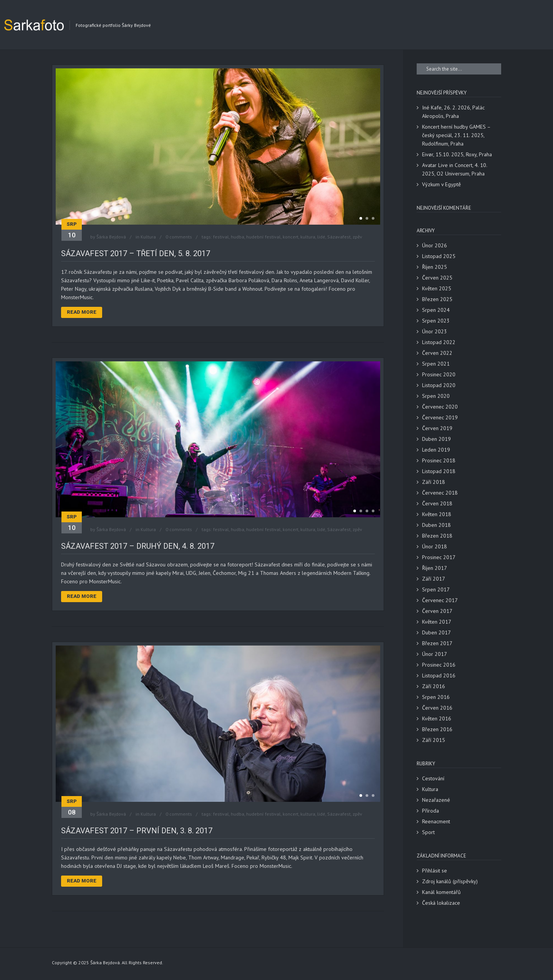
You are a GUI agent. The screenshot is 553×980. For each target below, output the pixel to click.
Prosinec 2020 (439, 374)
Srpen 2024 (436, 310)
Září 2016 (434, 686)
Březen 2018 (437, 536)
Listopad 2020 (439, 385)
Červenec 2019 (440, 417)
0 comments (179, 237)
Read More (82, 312)
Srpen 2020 (436, 396)
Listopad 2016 (439, 675)
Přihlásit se (435, 871)
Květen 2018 (437, 514)
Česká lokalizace (441, 903)
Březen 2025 (437, 299)
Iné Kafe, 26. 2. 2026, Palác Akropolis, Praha (453, 112)
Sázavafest (339, 237)
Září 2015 (434, 740)
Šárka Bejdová (111, 237)
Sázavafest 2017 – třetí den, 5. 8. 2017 (136, 253)
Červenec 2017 (440, 600)
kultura (308, 237)
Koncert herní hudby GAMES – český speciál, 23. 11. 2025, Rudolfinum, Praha (456, 135)
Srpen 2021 (436, 364)
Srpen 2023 (436, 321)
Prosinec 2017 (439, 557)
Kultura (148, 237)
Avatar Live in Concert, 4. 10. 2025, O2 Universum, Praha (454, 169)
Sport (428, 832)
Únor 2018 (435, 546)
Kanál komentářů (441, 892)
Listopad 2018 (439, 471)
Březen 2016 (437, 729)
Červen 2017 (437, 611)
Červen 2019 (437, 428)
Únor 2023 (435, 331)
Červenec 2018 (440, 493)
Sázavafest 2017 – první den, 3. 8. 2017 (137, 831)
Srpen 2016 (436, 697)
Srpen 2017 (436, 589)
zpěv (357, 237)
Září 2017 (434, 579)
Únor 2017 (435, 654)
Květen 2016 (437, 718)
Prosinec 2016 (439, 665)
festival (221, 237)
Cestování (433, 778)
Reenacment (436, 821)
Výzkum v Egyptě (441, 184)
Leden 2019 (436, 450)
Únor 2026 (435, 245)
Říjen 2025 (435, 267)
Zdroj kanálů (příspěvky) (450, 881)
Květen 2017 (437, 622)
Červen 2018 (437, 503)
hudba (238, 237)
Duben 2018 (436, 525)
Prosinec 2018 (439, 460)
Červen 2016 (437, 708)
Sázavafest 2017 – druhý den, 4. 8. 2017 (138, 546)
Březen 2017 (437, 643)
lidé (321, 237)
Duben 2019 (436, 439)
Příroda (430, 811)
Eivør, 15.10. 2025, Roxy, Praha (457, 154)
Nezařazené (436, 800)
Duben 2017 (436, 632)
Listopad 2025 (439, 256)
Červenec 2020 (440, 407)
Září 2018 (434, 482)
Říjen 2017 (435, 568)
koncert (291, 237)
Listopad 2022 (439, 342)
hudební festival (263, 237)
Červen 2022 (437, 353)
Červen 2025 (437, 278)
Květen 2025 (437, 288)
